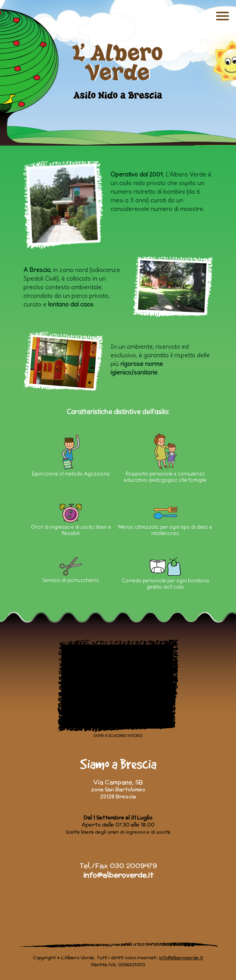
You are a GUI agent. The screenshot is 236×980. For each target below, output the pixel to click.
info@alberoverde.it (118, 875)
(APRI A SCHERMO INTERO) (118, 736)
